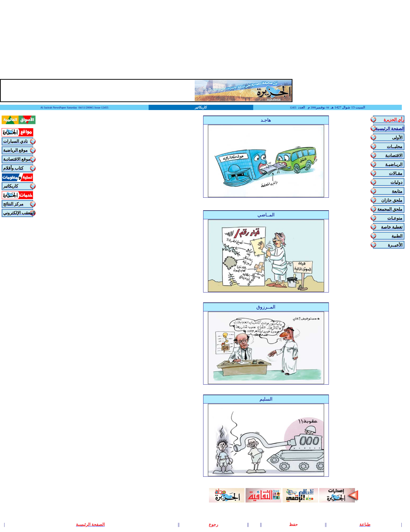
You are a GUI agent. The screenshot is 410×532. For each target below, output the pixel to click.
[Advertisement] (205, 39)
